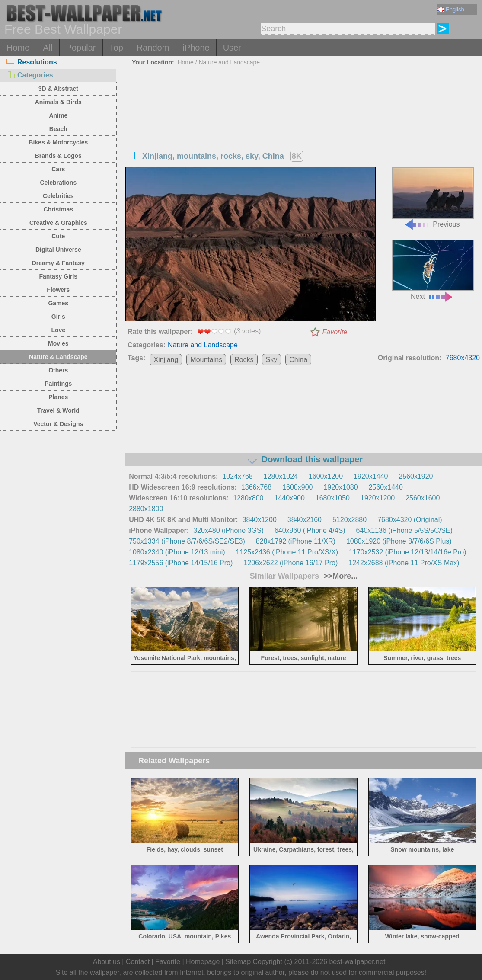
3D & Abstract (58, 89)
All (48, 48)
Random (153, 48)
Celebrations (58, 183)
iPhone (196, 48)
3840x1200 (260, 520)
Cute (58, 236)
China (298, 360)
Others (58, 370)
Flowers (58, 290)
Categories (30, 75)
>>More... (339, 576)
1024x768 (237, 476)
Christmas (58, 209)
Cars (58, 169)
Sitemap (238, 962)
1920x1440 (371, 476)
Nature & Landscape (58, 357)
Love (58, 330)
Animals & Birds (58, 102)
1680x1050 (333, 498)
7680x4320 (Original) (410, 520)
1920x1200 (378, 498)
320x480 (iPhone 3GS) (228, 530)
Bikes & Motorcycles (58, 142)
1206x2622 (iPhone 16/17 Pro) (290, 563)
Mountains (206, 360)
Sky (272, 360)
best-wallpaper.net (357, 962)
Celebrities (58, 196)
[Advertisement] (303, 134)
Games (58, 303)
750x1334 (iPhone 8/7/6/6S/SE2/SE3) (187, 541)
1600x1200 (326, 476)
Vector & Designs (58, 424)
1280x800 (248, 498)
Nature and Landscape (229, 62)
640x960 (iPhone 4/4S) (310, 530)
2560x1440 (386, 487)
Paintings (58, 384)
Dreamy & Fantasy (58, 263)
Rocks (244, 360)
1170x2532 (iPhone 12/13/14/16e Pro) (407, 552)
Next (433, 270)
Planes (58, 397)
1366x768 (256, 487)
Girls (58, 317)
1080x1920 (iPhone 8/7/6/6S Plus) (399, 541)
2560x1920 (416, 476)
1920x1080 (340, 487)
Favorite (335, 332)
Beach (58, 129)
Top (116, 48)
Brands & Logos (58, 156)
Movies (58, 343)
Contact (138, 962)
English (451, 9)
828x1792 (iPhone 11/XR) (296, 541)
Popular (81, 48)
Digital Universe (58, 250)
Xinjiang (166, 360)
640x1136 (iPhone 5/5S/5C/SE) (404, 530)
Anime (58, 115)
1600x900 (297, 487)
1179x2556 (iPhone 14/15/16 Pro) (181, 563)
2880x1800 (146, 509)
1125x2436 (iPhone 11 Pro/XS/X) (287, 552)
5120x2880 (350, 520)
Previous (433, 197)
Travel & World (58, 410)
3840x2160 (305, 520)
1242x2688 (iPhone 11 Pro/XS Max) (404, 563)
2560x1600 (423, 498)
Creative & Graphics (58, 223)
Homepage (203, 962)
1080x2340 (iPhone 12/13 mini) (177, 552)
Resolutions (32, 62)
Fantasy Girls (58, 276)
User (232, 48)
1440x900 (290, 498)
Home (18, 48)
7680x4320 (463, 358)
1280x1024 (281, 476)
